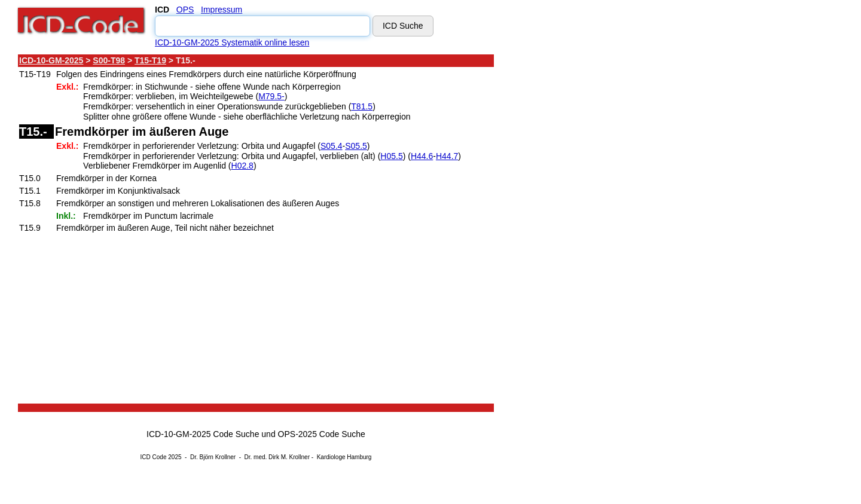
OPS (185, 10)
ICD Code (154, 457)
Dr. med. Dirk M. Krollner (277, 457)
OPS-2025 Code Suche (322, 434)
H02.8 (242, 166)
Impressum (222, 10)
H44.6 (422, 156)
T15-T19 (150, 60)
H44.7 (447, 156)
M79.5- (271, 96)
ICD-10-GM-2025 (51, 60)
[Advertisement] (601, 233)
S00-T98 (109, 60)
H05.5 (391, 156)
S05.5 (356, 146)
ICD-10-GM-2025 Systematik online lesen (232, 42)
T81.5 (362, 106)
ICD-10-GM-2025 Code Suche (203, 434)
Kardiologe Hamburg (344, 457)
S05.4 (332, 146)
